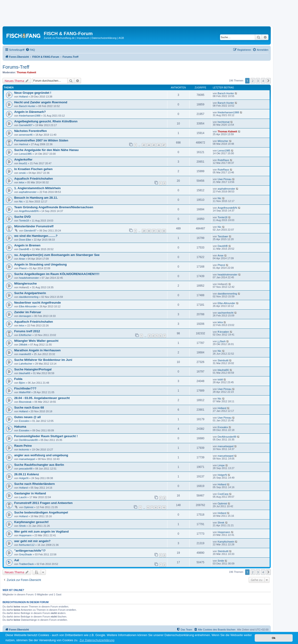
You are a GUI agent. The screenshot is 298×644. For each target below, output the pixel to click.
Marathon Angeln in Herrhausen (37, 350)
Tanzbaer (223, 236)
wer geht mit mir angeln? (32, 541)
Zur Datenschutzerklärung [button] (97, 640)
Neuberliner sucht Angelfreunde (37, 303)
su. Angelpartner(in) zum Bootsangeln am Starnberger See (57, 255)
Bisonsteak (25, 402)
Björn (22, 383)
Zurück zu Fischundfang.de (59, 38)
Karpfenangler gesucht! (31, 522)
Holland (23, 97)
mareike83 (25, 354)
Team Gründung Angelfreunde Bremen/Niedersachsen (54, 207)
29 (144, 231)
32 (159, 231)
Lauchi (23, 497)
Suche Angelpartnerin (30, 293)
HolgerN (24, 478)
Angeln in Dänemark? (30, 112)
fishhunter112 (27, 545)
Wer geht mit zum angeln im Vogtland (41, 532)
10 (164, 508)
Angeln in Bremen (27, 245)
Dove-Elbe (25, 240)
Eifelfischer (25, 335)
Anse (22, 259)
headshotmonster (29, 278)
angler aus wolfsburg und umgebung (41, 455)
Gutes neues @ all (27, 417)
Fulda (18, 379)
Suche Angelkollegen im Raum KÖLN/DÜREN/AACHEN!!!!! (57, 274)
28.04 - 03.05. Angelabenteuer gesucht (42, 398)
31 (154, 231)
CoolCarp (223, 494)
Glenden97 (30, 231)
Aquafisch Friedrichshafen (34, 179)
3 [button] (258, 81)
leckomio (24, 449)
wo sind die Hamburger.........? (36, 236)
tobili (220, 379)
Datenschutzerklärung (104, 38)
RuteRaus (223, 160)
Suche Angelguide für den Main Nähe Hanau (46, 150)
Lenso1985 (25, 154)
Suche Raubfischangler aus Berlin (39, 465)
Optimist (29, 507)
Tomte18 (24, 221)
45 (154, 145)
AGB (121, 38)
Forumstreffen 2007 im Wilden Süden (41, 140)
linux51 (23, 163)
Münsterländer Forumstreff (34, 226)
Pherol (23, 268)
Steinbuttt (223, 360)
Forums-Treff (16, 67)
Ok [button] (274, 638)
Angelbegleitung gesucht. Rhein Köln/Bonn (46, 121)
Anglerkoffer (23, 159)
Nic (21, 201)
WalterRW (25, 392)
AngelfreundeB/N (29, 211)
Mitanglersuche (25, 283)
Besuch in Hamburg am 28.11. (36, 198)
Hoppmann (25, 535)
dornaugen (25, 316)
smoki (22, 173)
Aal (17, 560)
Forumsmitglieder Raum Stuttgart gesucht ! (46, 436)
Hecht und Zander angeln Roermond (41, 102)
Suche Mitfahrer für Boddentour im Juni (43, 360)
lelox (22, 182)
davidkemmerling (29, 297)
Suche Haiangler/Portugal (33, 369)
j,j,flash (222, 341)
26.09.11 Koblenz (27, 474)
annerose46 (26, 135)
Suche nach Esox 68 (29, 408)
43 (144, 145)
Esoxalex (24, 421)
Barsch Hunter (226, 93)
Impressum (83, 38)
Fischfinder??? (25, 388)
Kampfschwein (226, 542)
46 (159, 145)
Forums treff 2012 (27, 331)
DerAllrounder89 (28, 440)
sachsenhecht (226, 313)
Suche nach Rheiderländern (34, 484)
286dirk (23, 345)
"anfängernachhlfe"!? (30, 551)
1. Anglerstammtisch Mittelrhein (37, 188)
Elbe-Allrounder (28, 306)
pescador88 (26, 469)
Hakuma (20, 427)
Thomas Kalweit (27, 72)
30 (149, 231)
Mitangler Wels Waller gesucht (36, 341)
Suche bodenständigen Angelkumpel (41, 512)
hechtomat (224, 122)
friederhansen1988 (30, 116)
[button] (268, 81)
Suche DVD (22, 217)
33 (164, 231)
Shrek (22, 526)
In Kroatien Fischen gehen (33, 169)
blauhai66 (25, 373)
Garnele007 (26, 125)
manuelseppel (226, 446)
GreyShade (26, 554)
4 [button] (263, 81)
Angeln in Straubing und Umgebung (41, 264)
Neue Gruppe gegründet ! (33, 93)
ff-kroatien (223, 332)
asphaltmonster (28, 192)
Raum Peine (23, 446)
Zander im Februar (28, 312)
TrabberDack (26, 564)
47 (164, 145)
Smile (221, 561)
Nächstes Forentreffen (30, 131)
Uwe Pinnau (225, 179)
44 (149, 145)
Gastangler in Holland (30, 493)
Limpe (221, 465)
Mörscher (223, 141)
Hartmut (24, 144)
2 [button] (253, 81)
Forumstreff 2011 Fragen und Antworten (43, 503)
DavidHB (24, 249)
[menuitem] (30, 50)
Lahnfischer (26, 364)
